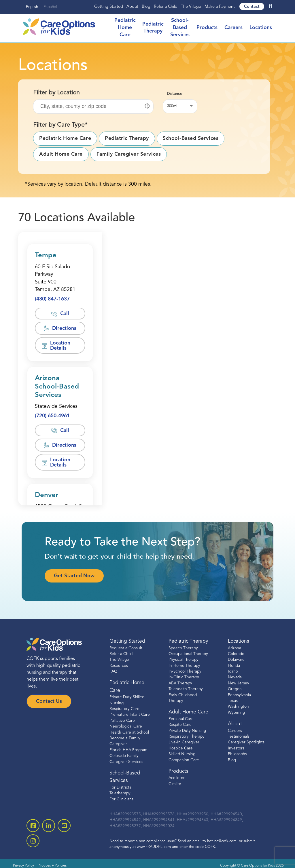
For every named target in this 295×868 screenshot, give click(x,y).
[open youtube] (64, 826)
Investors (236, 748)
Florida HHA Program (128, 750)
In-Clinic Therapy (184, 677)
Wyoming (236, 713)
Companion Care (184, 760)
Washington (238, 707)
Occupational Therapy (188, 654)
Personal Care (181, 719)
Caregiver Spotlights (246, 742)
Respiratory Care (124, 709)
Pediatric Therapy (188, 641)
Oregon (235, 689)
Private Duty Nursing (187, 731)
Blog (146, 7)
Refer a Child (166, 7)
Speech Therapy (183, 648)
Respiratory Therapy (187, 737)
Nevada (235, 677)
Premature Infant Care (130, 715)
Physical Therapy (184, 660)
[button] (147, 106)
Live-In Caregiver (184, 742)
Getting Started (109, 7)
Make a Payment (220, 7)
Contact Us (49, 702)
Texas (233, 701)
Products (207, 28)
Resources (119, 666)
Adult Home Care (188, 712)
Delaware (236, 660)
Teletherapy (120, 793)
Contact (252, 7)
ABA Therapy (180, 683)
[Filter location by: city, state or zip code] (93, 106)
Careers (233, 28)
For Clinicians (121, 799)
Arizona (235, 648)
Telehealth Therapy (186, 689)
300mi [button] (172, 106)
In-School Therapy (185, 672)
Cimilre (175, 784)
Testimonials (239, 737)
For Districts (120, 788)
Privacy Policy (23, 866)
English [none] (32, 7)
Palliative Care (122, 721)
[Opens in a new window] (60, 279)
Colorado (236, 654)
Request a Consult (126, 648)
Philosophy (238, 754)
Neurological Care (126, 727)
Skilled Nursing (182, 754)
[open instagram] (33, 841)
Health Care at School (129, 733)
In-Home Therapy (184, 666)
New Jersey (239, 683)
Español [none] (50, 7)
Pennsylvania (239, 695)
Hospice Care (181, 748)
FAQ (113, 672)
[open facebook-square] (33, 826)
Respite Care (180, 725)
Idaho (233, 672)
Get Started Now (74, 576)
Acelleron (177, 778)
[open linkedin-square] (49, 826)
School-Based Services (180, 28)
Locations (261, 28)
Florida (234, 666)
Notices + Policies (53, 866)
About (132, 7)
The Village (191, 7)
